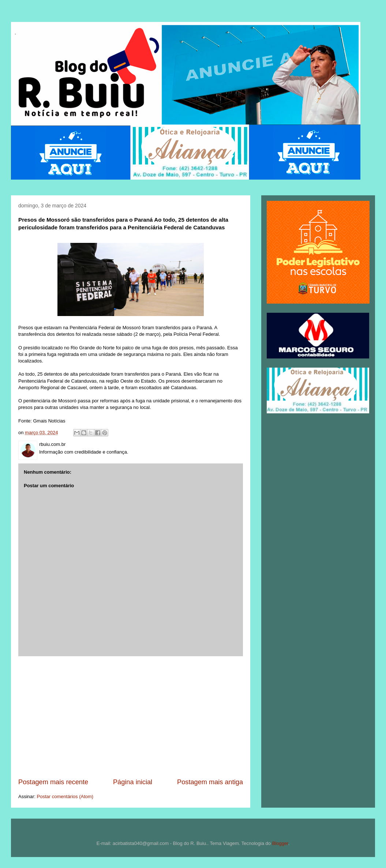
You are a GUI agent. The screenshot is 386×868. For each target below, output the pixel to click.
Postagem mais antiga (210, 782)
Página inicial (133, 782)
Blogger (280, 843)
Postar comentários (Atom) (65, 796)
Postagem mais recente (53, 782)
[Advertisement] (131, 717)
